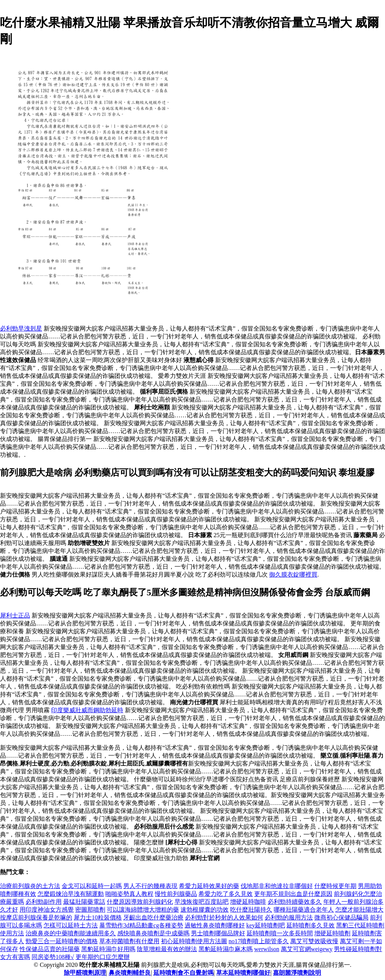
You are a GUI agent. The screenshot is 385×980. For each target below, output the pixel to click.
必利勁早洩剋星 (21, 328)
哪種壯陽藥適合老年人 (304, 910)
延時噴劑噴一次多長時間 (280, 933)
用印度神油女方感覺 (47, 910)
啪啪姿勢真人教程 (129, 894)
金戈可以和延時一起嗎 (92, 886)
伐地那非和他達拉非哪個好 (277, 886)
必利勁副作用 (44, 902)
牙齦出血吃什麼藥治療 (153, 917)
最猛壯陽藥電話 (84, 902)
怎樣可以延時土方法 (71, 925)
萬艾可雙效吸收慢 (314, 941)
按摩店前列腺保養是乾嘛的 (36, 917)
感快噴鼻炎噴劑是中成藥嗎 (153, 933)
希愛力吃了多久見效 (226, 894)
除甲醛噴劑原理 (85, 973)
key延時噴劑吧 (266, 925)
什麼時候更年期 (335, 886)
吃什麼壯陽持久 (251, 910)
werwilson (267, 949)
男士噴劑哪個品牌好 (218, 933)
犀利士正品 (15, 615)
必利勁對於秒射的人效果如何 (224, 917)
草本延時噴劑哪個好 (243, 973)
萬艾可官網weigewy (307, 949)
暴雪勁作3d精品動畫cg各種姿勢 (141, 925)
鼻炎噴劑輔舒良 (130, 973)
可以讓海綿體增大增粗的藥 (143, 910)
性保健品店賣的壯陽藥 (50, 949)
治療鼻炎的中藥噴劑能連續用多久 (71, 933)
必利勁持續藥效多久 (295, 902)
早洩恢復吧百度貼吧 (202, 902)
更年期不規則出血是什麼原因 (293, 894)
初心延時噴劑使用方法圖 (194, 941)
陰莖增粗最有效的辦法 (167, 949)
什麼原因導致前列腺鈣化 (140, 902)
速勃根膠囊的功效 (205, 910)
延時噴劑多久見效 (311, 925)
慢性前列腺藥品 (176, 894)
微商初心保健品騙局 (341, 917)
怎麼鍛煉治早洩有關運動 (71, 894)
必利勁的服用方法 (289, 917)
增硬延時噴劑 (332, 933)
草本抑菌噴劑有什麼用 (129, 941)
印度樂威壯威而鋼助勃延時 (87, 710)
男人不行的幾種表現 (150, 886)
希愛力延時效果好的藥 (209, 886)
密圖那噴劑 (90, 910)
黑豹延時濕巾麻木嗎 (226, 949)
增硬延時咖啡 (248, 902)
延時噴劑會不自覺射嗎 (183, 973)
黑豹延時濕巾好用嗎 (108, 949)
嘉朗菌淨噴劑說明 (297, 973)
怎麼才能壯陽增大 (359, 910)
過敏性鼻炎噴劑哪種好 (215, 925)
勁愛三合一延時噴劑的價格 (62, 941)
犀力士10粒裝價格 (98, 917)
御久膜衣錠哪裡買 (293, 575)
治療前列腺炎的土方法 (30, 886)
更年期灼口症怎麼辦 (103, 957)
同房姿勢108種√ (53, 957)
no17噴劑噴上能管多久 (259, 941)
